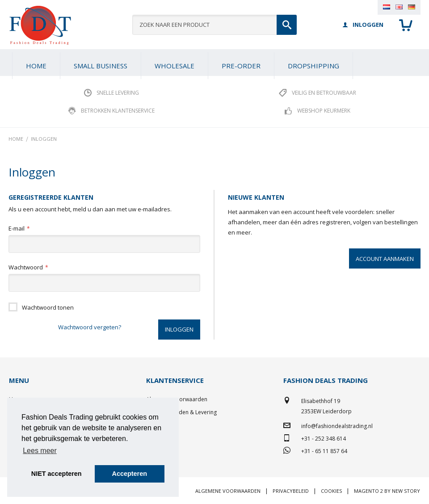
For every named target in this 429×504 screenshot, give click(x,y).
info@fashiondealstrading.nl (337, 426)
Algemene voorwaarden (228, 491)
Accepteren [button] (130, 474)
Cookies (331, 491)
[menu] (214, 63)
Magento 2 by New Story (387, 491)
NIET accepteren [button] (57, 474)
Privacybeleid (291, 491)
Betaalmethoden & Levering (181, 412)
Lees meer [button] (40, 451)
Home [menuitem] (36, 66)
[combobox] (215, 25)
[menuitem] (101, 66)
